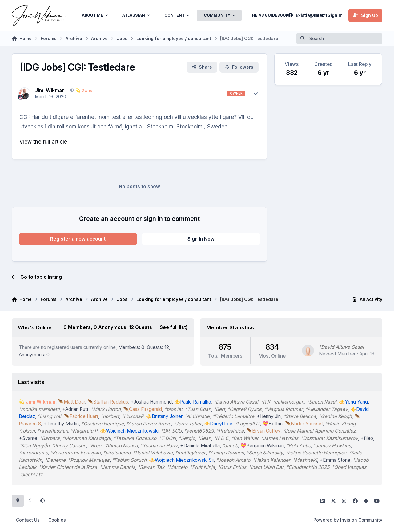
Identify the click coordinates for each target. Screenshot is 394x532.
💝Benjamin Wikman (262, 445)
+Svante (28, 438)
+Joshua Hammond (151, 402)
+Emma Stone (335, 460)
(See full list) (173, 327)
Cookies (57, 520)
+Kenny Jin (269, 416)
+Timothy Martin (61, 424)
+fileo (367, 438)
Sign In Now (201, 239)
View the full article (43, 142)
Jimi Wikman (50, 90)
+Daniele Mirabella (200, 445)
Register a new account (78, 239)
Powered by (348, 520)
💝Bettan (273, 424)
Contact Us (28, 520)
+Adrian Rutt (76, 409)
